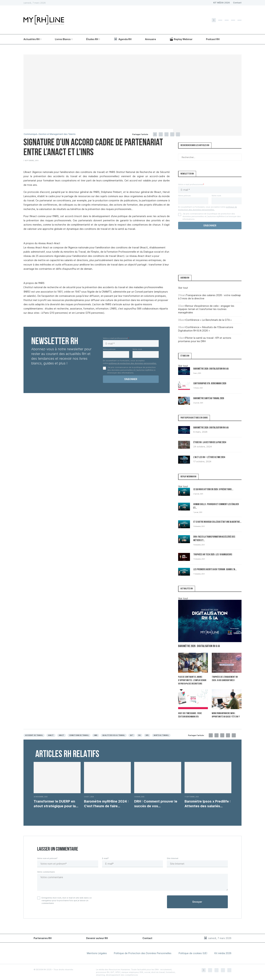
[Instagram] (227, 20)
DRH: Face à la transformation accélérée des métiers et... (214, 539)
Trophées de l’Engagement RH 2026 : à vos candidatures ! (225, 679)
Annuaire (150, 39)
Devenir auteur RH (97, 938)
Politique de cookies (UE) (193, 953)
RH (140, 735)
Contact (237, 3)
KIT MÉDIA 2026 (221, 3)
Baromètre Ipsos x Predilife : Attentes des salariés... (208, 803)
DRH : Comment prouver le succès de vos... (156, 803)
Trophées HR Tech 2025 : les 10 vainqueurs (213, 555)
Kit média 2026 (223, 953)
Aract (62, 735)
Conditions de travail (79, 735)
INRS (96, 735)
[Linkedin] (233, 20)
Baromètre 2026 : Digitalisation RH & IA (211, 369)
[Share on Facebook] (155, 134)
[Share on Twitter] (161, 134)
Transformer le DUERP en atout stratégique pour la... (56, 803)
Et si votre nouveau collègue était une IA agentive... (217, 522)
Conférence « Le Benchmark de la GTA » (209, 320)
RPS (147, 735)
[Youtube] (239, 20)
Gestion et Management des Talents (58, 134)
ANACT (51, 735)
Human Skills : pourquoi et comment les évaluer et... (216, 506)
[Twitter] (220, 20)
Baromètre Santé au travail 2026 (209, 399)
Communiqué (31, 134)
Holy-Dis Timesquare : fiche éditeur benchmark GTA (190, 715)
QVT (132, 735)
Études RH (92, 39)
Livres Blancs (63, 39)
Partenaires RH (43, 938)
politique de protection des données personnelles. (133, 363)
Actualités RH (32, 39)
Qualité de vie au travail (114, 735)
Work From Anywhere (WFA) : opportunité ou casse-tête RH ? (226, 715)
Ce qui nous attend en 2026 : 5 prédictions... (213, 490)
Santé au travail (161, 735)
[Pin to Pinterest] (166, 134)
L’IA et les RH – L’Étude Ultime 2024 (209, 457)
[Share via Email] (178, 134)
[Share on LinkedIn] (172, 134)
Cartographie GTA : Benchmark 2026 (210, 384)
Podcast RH (213, 39)
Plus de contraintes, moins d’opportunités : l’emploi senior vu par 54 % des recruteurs (192, 680)
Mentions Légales (97, 953)
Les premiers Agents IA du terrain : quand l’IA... (215, 570)
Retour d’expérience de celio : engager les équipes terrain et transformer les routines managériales (206, 309)
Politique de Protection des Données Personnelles (143, 953)
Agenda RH (123, 39)
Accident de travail (34, 735)
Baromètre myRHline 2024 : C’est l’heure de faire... (106, 803)
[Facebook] (214, 20)
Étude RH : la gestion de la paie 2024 (210, 443)
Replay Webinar (181, 39)
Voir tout (183, 288)
